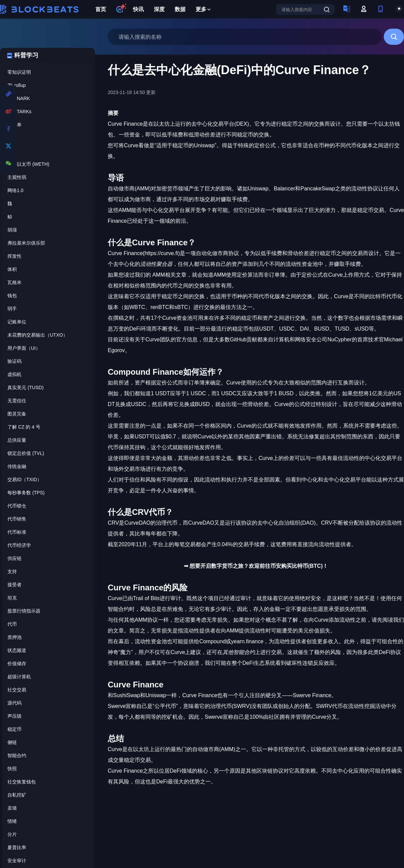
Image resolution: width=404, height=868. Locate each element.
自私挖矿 (17, 795)
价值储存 (17, 663)
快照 (12, 769)
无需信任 (17, 401)
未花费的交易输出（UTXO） (38, 335)
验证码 (14, 361)
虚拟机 (14, 374)
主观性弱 (17, 177)
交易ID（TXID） (25, 479)
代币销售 (17, 519)
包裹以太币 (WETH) (28, 164)
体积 (12, 269)
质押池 (14, 637)
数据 (180, 9)
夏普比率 (17, 847)
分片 (12, 834)
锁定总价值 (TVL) (26, 453)
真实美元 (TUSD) (25, 387)
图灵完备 (17, 414)
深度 (159, 9)
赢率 (12, 151)
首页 (101, 9)
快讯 (138, 9)
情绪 (12, 821)
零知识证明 (19, 72)
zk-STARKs (19, 112)
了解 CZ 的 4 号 (24, 427)
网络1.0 (15, 190)
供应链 (14, 558)
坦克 (12, 598)
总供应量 (17, 440)
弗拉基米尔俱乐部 (26, 243)
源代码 (14, 703)
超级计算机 (19, 677)
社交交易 (17, 690)
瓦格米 (14, 282)
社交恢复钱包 (22, 782)
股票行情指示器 (24, 611)
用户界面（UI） (24, 348)
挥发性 (14, 256)
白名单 (14, 125)
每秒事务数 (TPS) (26, 493)
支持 (12, 571)
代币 (12, 624)
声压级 (14, 716)
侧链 (12, 742)
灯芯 (12, 138)
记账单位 (17, 322)
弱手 (12, 309)
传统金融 (17, 466)
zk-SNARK (19, 98)
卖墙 (12, 808)
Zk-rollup (16, 85)
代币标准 (17, 532)
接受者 (14, 585)
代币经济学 (19, 545)
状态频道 (17, 650)
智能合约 (17, 755)
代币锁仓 (17, 506)
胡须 (12, 230)
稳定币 (14, 729)
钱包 (12, 296)
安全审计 (17, 861)
